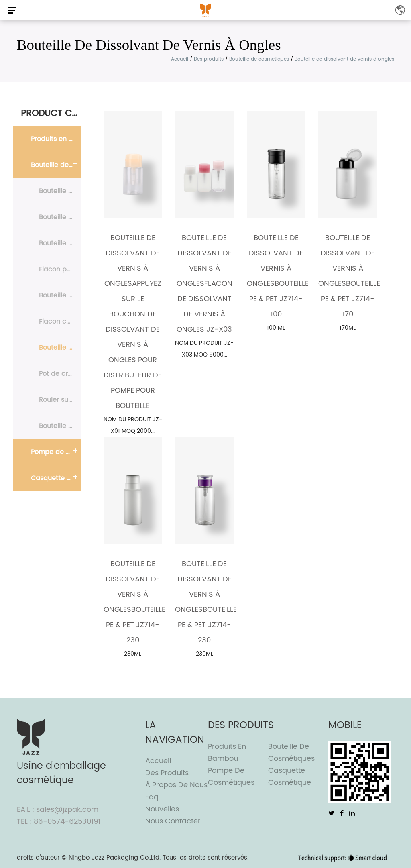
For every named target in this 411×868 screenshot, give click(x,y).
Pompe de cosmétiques (56, 452)
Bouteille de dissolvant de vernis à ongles (60, 348)
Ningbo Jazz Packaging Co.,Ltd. (115, 858)
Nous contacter (173, 821)
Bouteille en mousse (60, 295)
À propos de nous (176, 785)
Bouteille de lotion (60, 243)
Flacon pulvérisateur (60, 269)
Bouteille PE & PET (60, 191)
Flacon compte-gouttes (60, 322)
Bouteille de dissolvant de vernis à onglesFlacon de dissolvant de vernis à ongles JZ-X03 (204, 284)
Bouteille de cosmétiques (259, 59)
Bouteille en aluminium (60, 426)
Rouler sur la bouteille (60, 400)
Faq (152, 797)
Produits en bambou (56, 139)
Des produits (209, 59)
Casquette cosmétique (56, 478)
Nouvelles (162, 809)
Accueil (180, 59)
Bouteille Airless (60, 217)
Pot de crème (60, 374)
